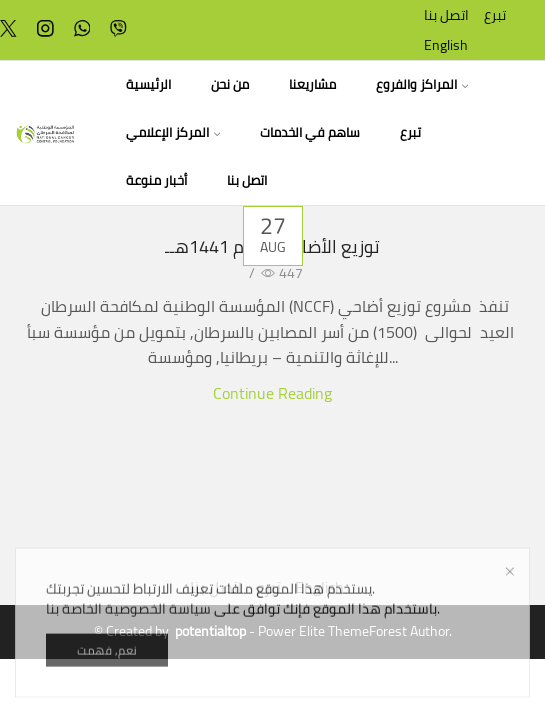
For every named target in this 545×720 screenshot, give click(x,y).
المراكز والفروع (422, 84)
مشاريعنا (312, 84)
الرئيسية (148, 84)
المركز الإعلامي (173, 132)
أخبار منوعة (156, 180)
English (446, 45)
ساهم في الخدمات (310, 132)
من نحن (230, 84)
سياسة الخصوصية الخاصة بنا (128, 655)
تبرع (495, 15)
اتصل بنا (446, 15)
